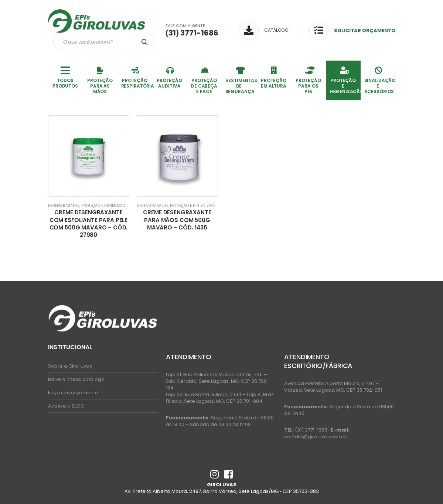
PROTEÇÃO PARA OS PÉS (308, 80)
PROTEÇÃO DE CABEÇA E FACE (204, 80)
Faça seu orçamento (73, 393)
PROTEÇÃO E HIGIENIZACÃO (345, 80)
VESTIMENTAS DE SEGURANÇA (241, 80)
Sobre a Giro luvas (70, 366)
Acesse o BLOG (66, 406)
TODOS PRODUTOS (65, 77)
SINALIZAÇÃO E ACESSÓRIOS (380, 80)
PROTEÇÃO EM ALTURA (274, 77)
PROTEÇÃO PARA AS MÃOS (100, 80)
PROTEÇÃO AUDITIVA (169, 77)
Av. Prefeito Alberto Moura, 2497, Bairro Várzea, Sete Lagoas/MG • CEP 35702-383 (222, 491)
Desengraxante (64, 206)
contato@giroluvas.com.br (316, 437)
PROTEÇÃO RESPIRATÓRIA (137, 77)
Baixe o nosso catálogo (76, 379)
